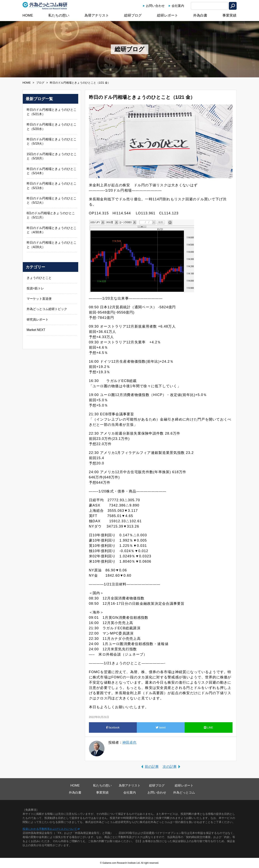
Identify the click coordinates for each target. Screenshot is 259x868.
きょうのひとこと (39, 278)
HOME (28, 15)
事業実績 (229, 15)
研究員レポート (38, 320)
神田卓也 (129, 742)
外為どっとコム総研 (45, 6)
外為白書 (200, 15)
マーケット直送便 (39, 299)
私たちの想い (59, 15)
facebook (113, 727)
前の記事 (152, 767)
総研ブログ (133, 15)
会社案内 (178, 6)
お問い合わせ (155, 6)
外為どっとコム (184, 792)
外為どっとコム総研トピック (47, 309)
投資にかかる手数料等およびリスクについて (50, 829)
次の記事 (170, 767)
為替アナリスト (97, 15)
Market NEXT (36, 330)
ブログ (40, 83)
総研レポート (168, 15)
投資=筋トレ (35, 288)
